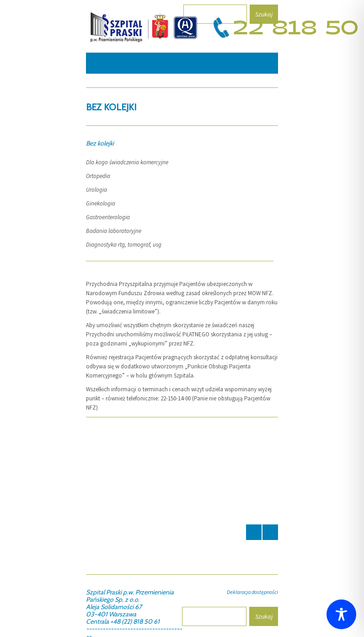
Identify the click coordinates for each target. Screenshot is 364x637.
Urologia (96, 190)
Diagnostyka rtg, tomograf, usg (124, 245)
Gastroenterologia (108, 217)
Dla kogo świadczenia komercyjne (127, 162)
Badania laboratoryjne (114, 231)
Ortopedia (98, 176)
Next (270, 532)
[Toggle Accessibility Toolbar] (341, 614)
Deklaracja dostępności (252, 592)
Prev (254, 532)
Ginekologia (101, 203)
